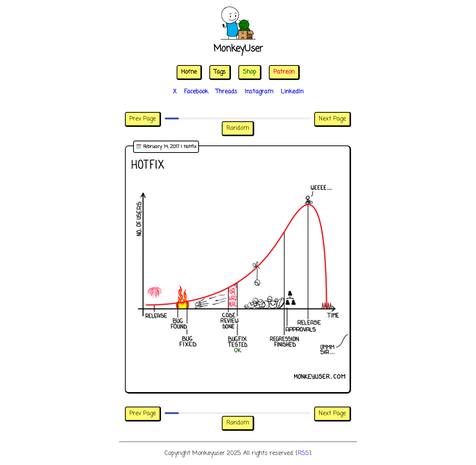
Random (238, 128)
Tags (220, 72)
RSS (303, 453)
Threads (226, 92)
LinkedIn (292, 92)
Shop (250, 72)
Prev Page (143, 119)
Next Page (332, 119)
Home (189, 72)
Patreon (284, 72)
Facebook (196, 92)
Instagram (259, 92)
